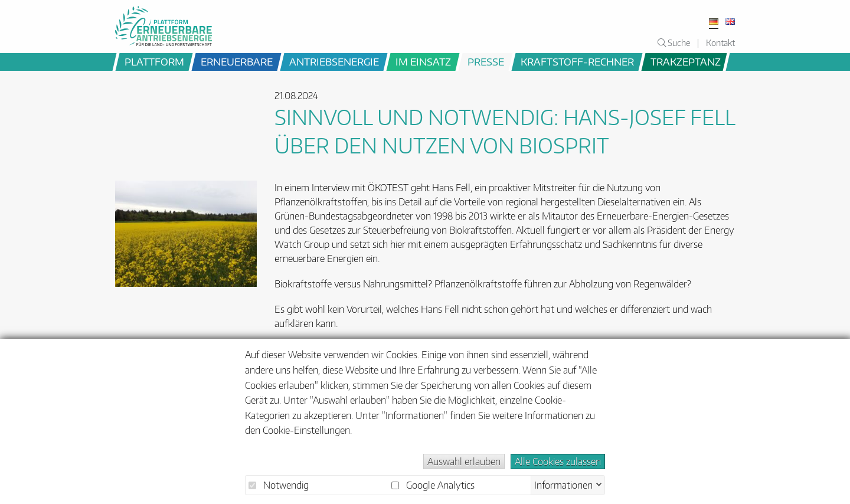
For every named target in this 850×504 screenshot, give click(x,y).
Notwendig (279, 485)
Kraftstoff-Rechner (577, 61)
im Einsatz (423, 61)
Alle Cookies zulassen (558, 462)
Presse (486, 61)
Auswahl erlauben (464, 462)
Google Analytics (433, 485)
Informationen (563, 484)
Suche (674, 42)
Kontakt (720, 42)
